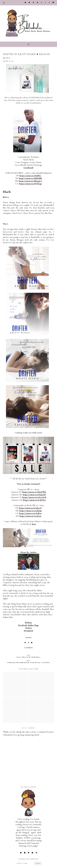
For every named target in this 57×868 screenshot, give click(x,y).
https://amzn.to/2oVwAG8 (34, 497)
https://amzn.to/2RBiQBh (30, 178)
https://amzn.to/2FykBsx (30, 176)
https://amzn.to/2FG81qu (30, 184)
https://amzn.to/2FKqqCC (31, 181)
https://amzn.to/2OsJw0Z (30, 508)
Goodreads (29, 168)
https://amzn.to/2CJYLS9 (34, 500)
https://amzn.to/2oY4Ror (30, 513)
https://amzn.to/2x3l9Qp (30, 511)
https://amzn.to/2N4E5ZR (34, 495)
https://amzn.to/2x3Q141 (30, 516)
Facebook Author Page (28, 625)
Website (28, 623)
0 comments (28, 648)
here (34, 524)
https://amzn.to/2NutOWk (34, 492)
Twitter (28, 628)
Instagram (28, 631)
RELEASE (29, 638)
